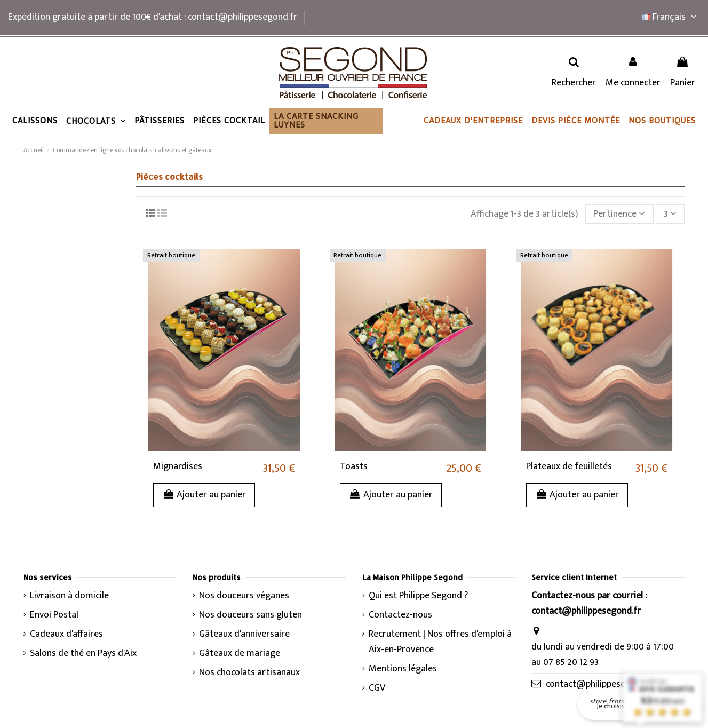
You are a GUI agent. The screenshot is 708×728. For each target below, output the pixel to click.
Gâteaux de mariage (240, 654)
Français (671, 17)
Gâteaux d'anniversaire (244, 634)
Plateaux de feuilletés (569, 466)
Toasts (354, 466)
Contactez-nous (400, 615)
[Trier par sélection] (619, 214)
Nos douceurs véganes (244, 596)
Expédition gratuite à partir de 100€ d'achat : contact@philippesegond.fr (153, 17)
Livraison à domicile (69, 596)
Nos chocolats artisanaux (249, 673)
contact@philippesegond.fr (600, 684)
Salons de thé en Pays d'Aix (83, 654)
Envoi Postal (54, 615)
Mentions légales (403, 669)
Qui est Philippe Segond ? (418, 596)
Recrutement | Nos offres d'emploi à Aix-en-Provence (440, 642)
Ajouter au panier (204, 495)
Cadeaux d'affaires (66, 634)
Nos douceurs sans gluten (250, 615)
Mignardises (178, 466)
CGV (377, 688)
